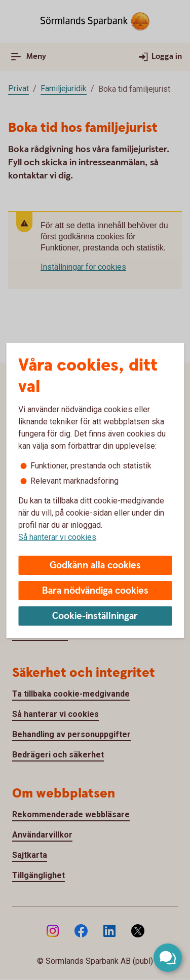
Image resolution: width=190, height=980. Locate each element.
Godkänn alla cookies (95, 566)
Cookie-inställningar (95, 616)
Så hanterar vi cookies (57, 537)
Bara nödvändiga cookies (95, 591)
